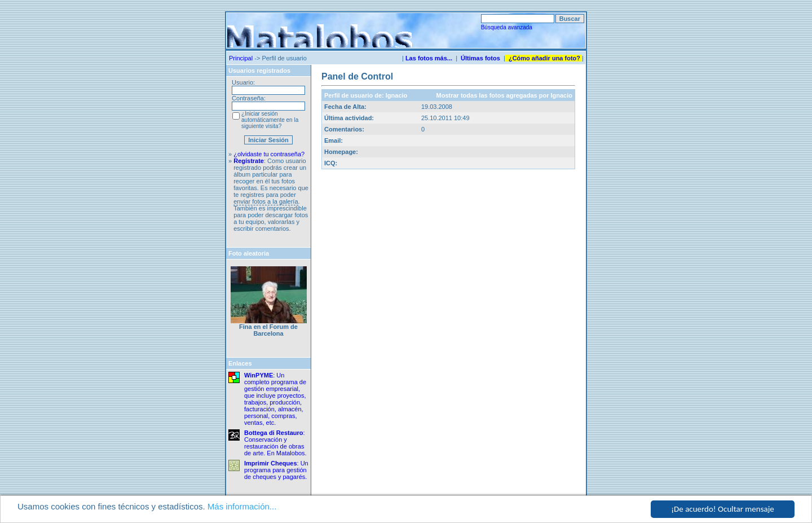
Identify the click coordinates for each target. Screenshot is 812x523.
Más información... (242, 507)
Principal (241, 58)
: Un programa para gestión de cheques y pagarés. (276, 470)
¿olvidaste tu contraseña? (269, 154)
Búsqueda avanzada (507, 27)
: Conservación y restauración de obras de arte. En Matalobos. (275, 443)
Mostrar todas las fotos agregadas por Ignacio (504, 95)
